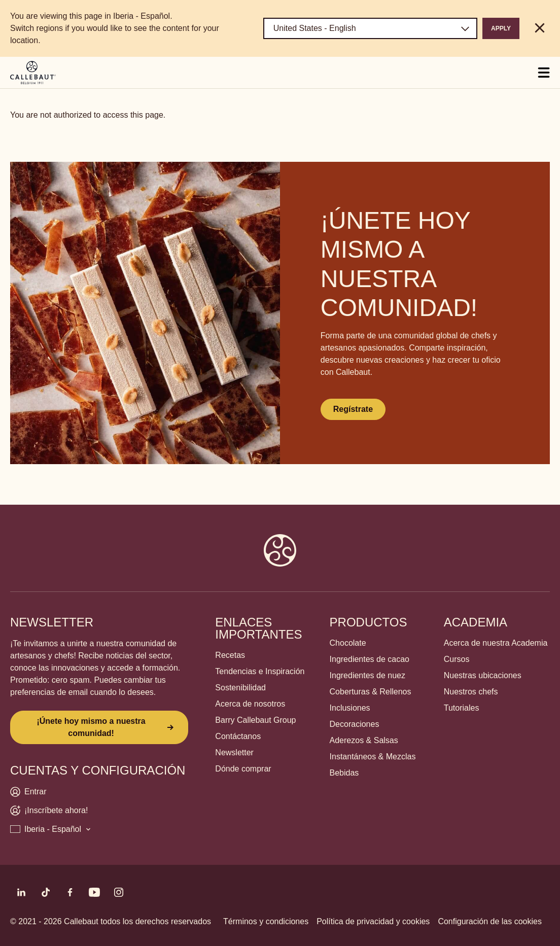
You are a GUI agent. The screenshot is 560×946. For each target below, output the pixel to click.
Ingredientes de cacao (370, 659)
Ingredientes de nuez (367, 675)
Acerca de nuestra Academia (496, 643)
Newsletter (234, 752)
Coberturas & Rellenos (371, 692)
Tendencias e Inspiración (260, 671)
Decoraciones (355, 724)
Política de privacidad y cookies (373, 921)
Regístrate (353, 409)
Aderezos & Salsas (364, 740)
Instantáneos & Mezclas (373, 757)
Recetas (230, 655)
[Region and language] (370, 28)
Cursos (457, 659)
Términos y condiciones (266, 921)
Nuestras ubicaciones (483, 675)
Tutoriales (462, 708)
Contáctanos (238, 736)
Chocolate (348, 643)
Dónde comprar (243, 769)
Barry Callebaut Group (255, 720)
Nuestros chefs (471, 692)
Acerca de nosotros (250, 704)
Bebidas (344, 773)
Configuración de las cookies (490, 921)
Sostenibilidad (240, 688)
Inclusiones (350, 708)
